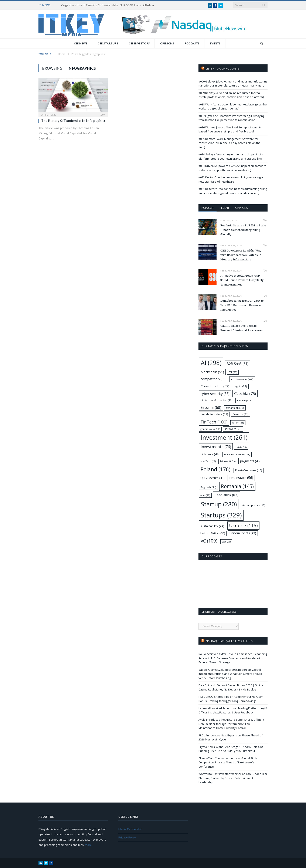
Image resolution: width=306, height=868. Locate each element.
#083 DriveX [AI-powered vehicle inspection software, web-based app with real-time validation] (233, 168)
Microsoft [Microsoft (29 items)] (228, 461)
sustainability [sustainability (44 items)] (212, 526)
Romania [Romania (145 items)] (237, 486)
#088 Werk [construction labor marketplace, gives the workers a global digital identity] (233, 107)
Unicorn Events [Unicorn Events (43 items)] (243, 533)
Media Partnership (130, 829)
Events (215, 43)
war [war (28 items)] (226, 542)
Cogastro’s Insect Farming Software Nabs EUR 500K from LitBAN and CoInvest (110, 5)
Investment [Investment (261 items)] (224, 437)
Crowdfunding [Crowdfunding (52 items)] (215, 386)
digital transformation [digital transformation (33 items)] (216, 400)
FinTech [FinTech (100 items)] (214, 422)
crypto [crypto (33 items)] (240, 386)
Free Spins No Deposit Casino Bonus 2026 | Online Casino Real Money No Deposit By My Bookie (231, 687)
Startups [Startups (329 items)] (221, 515)
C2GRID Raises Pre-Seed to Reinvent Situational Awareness (242, 328)
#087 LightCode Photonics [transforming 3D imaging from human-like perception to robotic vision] (231, 118)
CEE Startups (108, 43)
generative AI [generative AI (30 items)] (210, 429)
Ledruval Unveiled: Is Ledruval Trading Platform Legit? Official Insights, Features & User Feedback (233, 710)
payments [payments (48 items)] (250, 461)
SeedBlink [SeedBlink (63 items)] (227, 495)
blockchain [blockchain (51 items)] (212, 372)
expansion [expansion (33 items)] (235, 408)
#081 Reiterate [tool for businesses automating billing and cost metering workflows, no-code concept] (233, 191)
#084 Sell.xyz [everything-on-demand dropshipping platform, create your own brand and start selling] (231, 156)
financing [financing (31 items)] (240, 414)
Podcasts (192, 43)
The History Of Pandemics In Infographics (74, 121)
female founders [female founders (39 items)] (214, 414)
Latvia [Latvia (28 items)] (241, 447)
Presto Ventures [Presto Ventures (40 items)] (249, 470)
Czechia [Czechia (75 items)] (245, 394)
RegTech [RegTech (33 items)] (208, 487)
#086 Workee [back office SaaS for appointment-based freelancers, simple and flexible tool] (230, 129)
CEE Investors (139, 43)
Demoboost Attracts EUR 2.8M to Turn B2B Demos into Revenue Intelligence (242, 305)
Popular (208, 208)
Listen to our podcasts (223, 68)
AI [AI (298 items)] (211, 363)
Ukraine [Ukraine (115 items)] (243, 525)
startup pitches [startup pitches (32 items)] (253, 505)
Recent (224, 208)
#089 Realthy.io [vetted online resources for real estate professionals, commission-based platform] (231, 95)
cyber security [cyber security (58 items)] (215, 394)
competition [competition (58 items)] (214, 379)
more (88, 845)
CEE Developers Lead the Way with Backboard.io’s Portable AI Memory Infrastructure (242, 255)
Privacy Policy (127, 837)
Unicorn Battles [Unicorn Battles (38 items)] (213, 533)
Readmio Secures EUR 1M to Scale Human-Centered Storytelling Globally (243, 230)
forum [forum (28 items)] (238, 423)
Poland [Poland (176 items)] (215, 469)
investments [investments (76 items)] (216, 447)
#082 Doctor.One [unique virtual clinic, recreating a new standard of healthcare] (231, 179)
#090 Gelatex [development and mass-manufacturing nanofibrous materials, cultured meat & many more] (233, 84)
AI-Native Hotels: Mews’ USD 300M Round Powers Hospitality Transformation (242, 280)
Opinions (167, 43)
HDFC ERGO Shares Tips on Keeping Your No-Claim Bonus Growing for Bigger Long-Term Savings (231, 699)
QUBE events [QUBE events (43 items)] (212, 478)
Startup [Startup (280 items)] (219, 504)
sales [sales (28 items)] (205, 495)
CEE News (81, 43)
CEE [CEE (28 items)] (233, 372)
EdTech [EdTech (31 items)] (244, 400)
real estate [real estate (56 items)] (241, 478)
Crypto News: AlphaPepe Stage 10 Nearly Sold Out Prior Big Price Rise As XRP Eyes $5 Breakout (231, 749)
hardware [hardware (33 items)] (233, 429)
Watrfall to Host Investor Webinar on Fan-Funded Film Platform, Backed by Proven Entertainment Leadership (233, 778)
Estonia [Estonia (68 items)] (211, 407)
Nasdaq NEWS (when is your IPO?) (229, 641)
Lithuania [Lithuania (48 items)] (210, 454)
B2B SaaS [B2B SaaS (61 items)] (237, 364)
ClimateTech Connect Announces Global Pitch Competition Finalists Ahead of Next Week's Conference (228, 762)
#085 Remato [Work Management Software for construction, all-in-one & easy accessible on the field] (229, 143)
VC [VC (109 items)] (209, 541)
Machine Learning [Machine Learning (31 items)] (237, 454)
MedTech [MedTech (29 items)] (208, 461)
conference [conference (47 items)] (242, 379)
